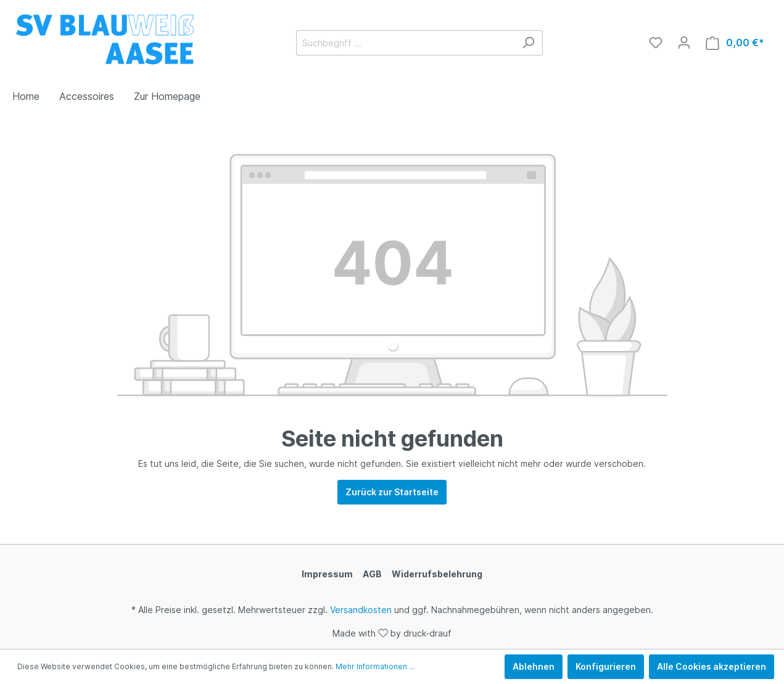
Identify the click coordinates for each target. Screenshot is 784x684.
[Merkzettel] (656, 43)
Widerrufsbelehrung (437, 574)
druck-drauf (427, 632)
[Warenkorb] (735, 43)
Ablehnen (534, 666)
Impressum (327, 574)
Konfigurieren (606, 666)
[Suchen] (528, 43)
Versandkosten (361, 610)
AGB (372, 574)
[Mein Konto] (684, 43)
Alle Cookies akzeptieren (712, 666)
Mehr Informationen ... (375, 666)
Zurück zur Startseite (392, 492)
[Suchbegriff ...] (405, 43)
